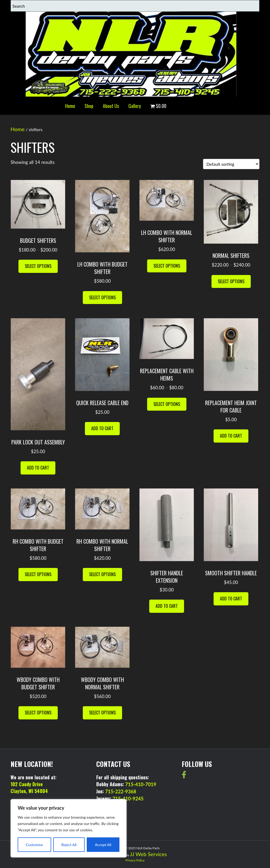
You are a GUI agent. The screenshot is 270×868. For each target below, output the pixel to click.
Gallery (135, 106)
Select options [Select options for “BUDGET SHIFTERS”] (38, 266)
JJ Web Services (148, 854)
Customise (34, 845)
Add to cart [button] (38, 468)
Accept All (103, 845)
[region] (69, 828)
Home (70, 106)
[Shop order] (231, 164)
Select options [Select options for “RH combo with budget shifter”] (38, 574)
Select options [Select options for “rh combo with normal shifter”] (102, 574)
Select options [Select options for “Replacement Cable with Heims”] (167, 404)
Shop (89, 106)
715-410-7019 (141, 784)
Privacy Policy (135, 860)
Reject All (69, 845)
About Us (111, 106)
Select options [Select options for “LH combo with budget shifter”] (102, 297)
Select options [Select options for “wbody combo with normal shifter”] (102, 713)
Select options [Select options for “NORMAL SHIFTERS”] (231, 281)
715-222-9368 (121, 791)
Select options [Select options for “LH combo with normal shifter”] (167, 266)
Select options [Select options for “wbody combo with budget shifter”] (38, 713)
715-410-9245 (128, 799)
